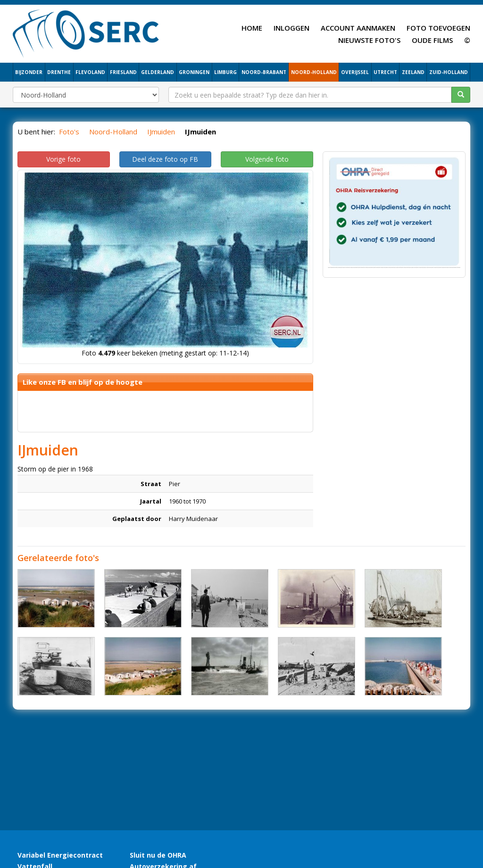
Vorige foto (63, 159)
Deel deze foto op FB (165, 159)
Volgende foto (267, 159)
